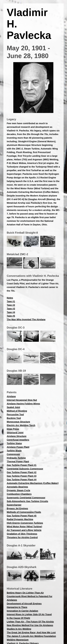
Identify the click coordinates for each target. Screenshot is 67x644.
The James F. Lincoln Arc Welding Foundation (31, 636)
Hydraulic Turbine (16, 458)
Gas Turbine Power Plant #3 (22, 476)
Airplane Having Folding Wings (23, 404)
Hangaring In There (17, 607)
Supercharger (14, 505)
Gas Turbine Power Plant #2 (22, 472)
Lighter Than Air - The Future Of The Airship (30, 622)
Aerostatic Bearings (17, 487)
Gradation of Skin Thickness (22, 534)
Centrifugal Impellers (18, 440)
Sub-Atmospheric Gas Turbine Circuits (27, 501)
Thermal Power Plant (18, 461)
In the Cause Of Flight (18, 618)
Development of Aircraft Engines (24, 604)
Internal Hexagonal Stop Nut (22, 400)
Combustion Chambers (19, 494)
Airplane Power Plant (18, 447)
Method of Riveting (17, 411)
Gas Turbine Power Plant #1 (22, 465)
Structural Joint (15, 433)
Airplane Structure (17, 436)
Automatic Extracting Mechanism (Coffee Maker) (33, 483)
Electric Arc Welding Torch (21, 425)
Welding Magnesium (18, 640)
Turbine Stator (14, 443)
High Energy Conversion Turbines (25, 523)
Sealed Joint (13, 407)
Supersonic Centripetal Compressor (26, 498)
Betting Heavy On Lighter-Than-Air (25, 593)
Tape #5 (11, 316)
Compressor (13, 454)
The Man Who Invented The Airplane (26, 319)
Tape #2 (11, 305)
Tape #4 (11, 312)
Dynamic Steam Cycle (18, 490)
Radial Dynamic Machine (20, 519)
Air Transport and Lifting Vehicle (24, 530)
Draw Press (13, 429)
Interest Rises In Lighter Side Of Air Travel (29, 614)
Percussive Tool (15, 414)
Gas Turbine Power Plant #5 (22, 516)
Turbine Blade (14, 451)
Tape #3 (11, 309)
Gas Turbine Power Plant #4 (22, 480)
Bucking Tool (14, 418)
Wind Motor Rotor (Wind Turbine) (24, 527)
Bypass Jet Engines (17, 508)
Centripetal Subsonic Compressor (25, 469)
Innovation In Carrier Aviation (22, 611)
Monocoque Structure (18, 422)
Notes (10, 298)
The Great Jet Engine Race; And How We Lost (31, 632)
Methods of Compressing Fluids (24, 512)
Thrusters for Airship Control (22, 537)
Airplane (11, 396)
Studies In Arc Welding (19, 629)
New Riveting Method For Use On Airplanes (30, 625)
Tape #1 (11, 301)
